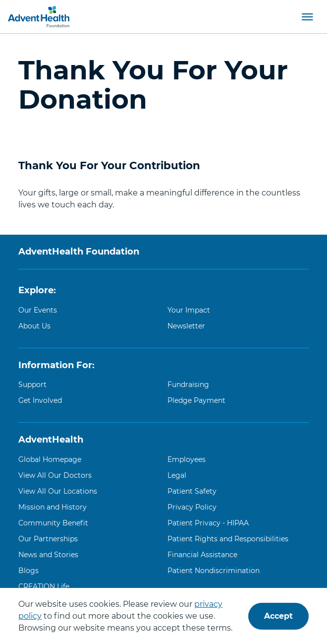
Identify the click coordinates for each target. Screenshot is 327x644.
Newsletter (186, 326)
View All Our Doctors (55, 475)
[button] (307, 16)
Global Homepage (50, 459)
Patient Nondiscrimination (214, 571)
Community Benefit (53, 523)
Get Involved (40, 400)
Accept (278, 616)
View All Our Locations (58, 491)
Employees (187, 459)
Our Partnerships (48, 539)
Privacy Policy (192, 507)
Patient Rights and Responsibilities (228, 539)
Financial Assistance (202, 555)
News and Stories (48, 555)
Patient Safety (192, 491)
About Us (34, 326)
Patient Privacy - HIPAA (208, 523)
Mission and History (53, 507)
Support (32, 385)
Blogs (28, 571)
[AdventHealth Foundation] (39, 17)
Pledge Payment (196, 400)
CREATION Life (44, 586)
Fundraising (188, 385)
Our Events (38, 310)
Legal (177, 475)
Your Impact (189, 310)
